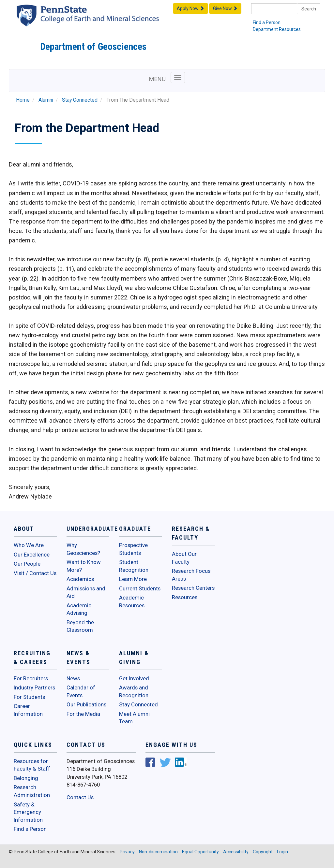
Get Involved (134, 678)
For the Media (83, 714)
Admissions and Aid (86, 592)
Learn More (133, 579)
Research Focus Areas (191, 575)
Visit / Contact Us (35, 573)
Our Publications (86, 704)
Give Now (225, 8)
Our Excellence (32, 555)
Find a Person (267, 22)
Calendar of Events (81, 691)
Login (282, 852)
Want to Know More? (84, 566)
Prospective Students (133, 549)
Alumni (46, 100)
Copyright (263, 852)
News (73, 678)
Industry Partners (34, 687)
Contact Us (80, 797)
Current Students (140, 588)
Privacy (127, 852)
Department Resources (277, 29)
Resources (185, 597)
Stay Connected (80, 100)
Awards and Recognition (134, 691)
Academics (80, 579)
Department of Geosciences (93, 47)
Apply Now (190, 8)
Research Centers (193, 588)
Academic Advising (79, 609)
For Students (29, 697)
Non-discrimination (158, 852)
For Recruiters (31, 678)
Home (23, 100)
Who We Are (29, 545)
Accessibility (236, 852)
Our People (27, 564)
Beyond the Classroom (80, 626)
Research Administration (32, 791)
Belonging (26, 778)
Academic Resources (132, 601)
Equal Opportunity (200, 852)
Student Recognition (134, 566)
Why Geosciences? (83, 549)
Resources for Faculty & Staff (32, 765)
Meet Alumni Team (134, 718)
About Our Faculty (184, 558)
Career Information (28, 710)
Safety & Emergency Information (28, 812)
